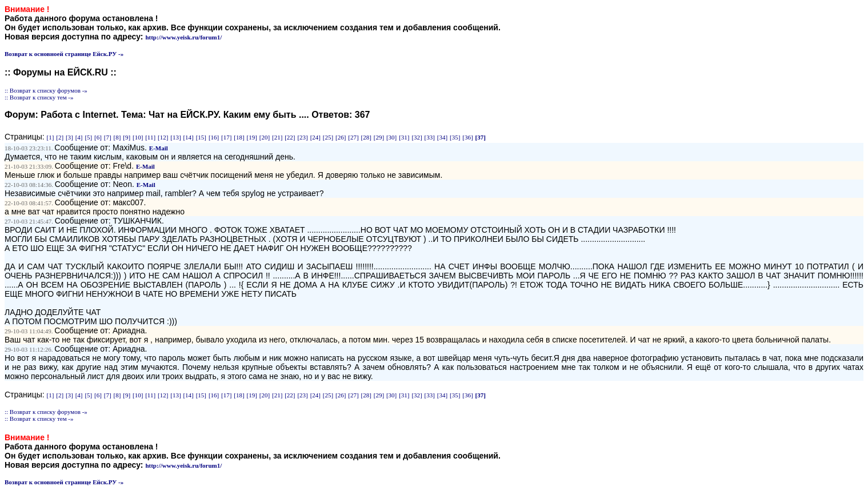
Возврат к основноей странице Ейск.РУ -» (64, 54)
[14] (188, 137)
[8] (117, 137)
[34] (442, 137)
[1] (51, 137)
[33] (430, 137)
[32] (417, 137)
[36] (467, 137)
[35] (455, 137)
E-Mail (159, 148)
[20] (265, 137)
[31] (404, 137)
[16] (214, 137)
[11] (150, 137)
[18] (239, 137)
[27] (353, 137)
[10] (138, 137)
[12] (163, 137)
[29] (379, 137)
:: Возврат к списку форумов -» (46, 90)
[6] (98, 137)
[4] (79, 137)
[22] (290, 137)
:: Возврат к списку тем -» (39, 97)
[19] (252, 137)
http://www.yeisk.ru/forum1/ (183, 37)
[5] (88, 137)
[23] (302, 137)
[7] (108, 137)
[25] (328, 137)
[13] (175, 137)
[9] (127, 137)
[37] (480, 137)
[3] (69, 137)
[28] (366, 137)
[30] (391, 137)
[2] (60, 137)
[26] (341, 137)
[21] (277, 137)
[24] (315, 137)
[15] (201, 137)
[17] (226, 137)
